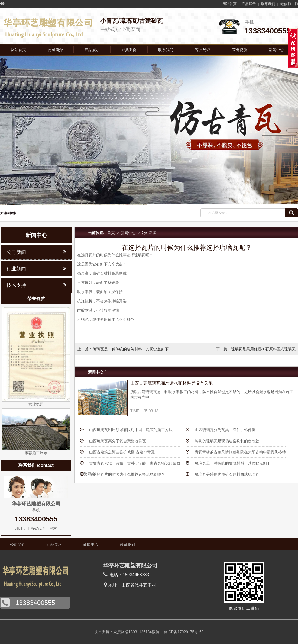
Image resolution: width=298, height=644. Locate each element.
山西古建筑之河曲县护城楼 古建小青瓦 (122, 452)
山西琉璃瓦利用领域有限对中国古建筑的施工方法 (131, 430)
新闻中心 (276, 50)
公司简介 (55, 50)
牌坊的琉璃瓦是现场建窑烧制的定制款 (227, 441)
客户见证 (203, 50)
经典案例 (129, 50)
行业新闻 (16, 269)
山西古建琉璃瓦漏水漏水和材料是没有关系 (171, 383)
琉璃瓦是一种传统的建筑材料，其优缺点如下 (131, 349)
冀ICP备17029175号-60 (184, 632)
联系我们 (268, 4)
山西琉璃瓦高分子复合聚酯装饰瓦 (118, 441)
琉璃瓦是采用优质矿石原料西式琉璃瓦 (263, 349)
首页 (111, 233)
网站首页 (229, 4)
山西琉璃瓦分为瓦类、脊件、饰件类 (225, 430)
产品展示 (249, 4)
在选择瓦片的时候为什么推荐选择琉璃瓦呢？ (127, 474)
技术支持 (16, 285)
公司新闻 (149, 233)
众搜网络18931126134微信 (136, 632)
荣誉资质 (239, 50)
